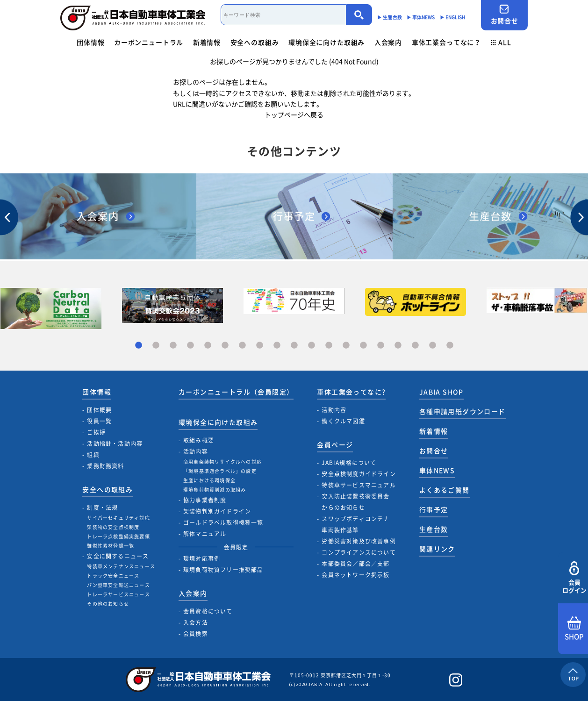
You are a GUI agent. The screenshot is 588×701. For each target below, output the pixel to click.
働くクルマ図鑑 (343, 421)
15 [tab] (381, 346)
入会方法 (196, 622)
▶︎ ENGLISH (453, 17)
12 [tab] (329, 346)
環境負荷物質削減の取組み (215, 490)
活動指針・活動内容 (115, 443)
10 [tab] (294, 346)
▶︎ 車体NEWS (421, 17)
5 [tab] (208, 346)
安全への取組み (255, 42)
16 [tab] (398, 346)
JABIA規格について (349, 463)
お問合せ (504, 15)
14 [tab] (363, 346)
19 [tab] (450, 346)
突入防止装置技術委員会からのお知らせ (355, 502)
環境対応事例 (202, 558)
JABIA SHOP (441, 392)
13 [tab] (346, 346)
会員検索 (196, 634)
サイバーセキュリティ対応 (118, 518)
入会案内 (388, 42)
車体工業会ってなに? (351, 392)
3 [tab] (173, 346)
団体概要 (99, 410)
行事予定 (434, 509)
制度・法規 (102, 508)
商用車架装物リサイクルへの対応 (222, 461)
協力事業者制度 (205, 500)
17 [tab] (415, 346)
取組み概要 (199, 440)
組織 (93, 455)
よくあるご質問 (445, 490)
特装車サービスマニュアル (359, 485)
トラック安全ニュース (113, 576)
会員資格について (208, 611)
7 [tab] (242, 346)
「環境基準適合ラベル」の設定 (220, 471)
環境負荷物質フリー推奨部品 (223, 570)
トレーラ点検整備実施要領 (118, 536)
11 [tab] (312, 346)
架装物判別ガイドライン (217, 511)
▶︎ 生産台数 (390, 17)
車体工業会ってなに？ (446, 42)
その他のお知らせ (108, 604)
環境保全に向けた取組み (326, 42)
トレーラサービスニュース (118, 594)
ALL (501, 42)
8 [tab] (260, 346)
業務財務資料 (105, 466)
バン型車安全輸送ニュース (118, 585)
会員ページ (335, 444)
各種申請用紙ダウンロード (463, 411)
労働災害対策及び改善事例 (359, 541)
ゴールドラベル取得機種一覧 (223, 522)
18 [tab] (433, 346)
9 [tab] (277, 346)
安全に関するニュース (118, 556)
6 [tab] (225, 346)
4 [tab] (190, 346)
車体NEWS (437, 470)
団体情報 (90, 42)
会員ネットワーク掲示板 (355, 575)
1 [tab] (139, 346)
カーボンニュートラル (149, 42)
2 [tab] (156, 346)
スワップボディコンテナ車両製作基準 (355, 524)
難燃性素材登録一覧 (111, 546)
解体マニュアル (205, 534)
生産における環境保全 (209, 480)
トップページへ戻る (294, 114)
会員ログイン (574, 578)
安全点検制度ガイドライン (359, 474)
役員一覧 (99, 421)
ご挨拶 (96, 432)
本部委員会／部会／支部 (355, 564)
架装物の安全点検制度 (113, 527)
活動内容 (196, 451)
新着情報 (207, 42)
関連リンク (437, 549)
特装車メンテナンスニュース (121, 566)
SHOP (574, 629)
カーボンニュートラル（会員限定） (236, 392)
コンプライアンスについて (359, 552)
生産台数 (434, 529)
